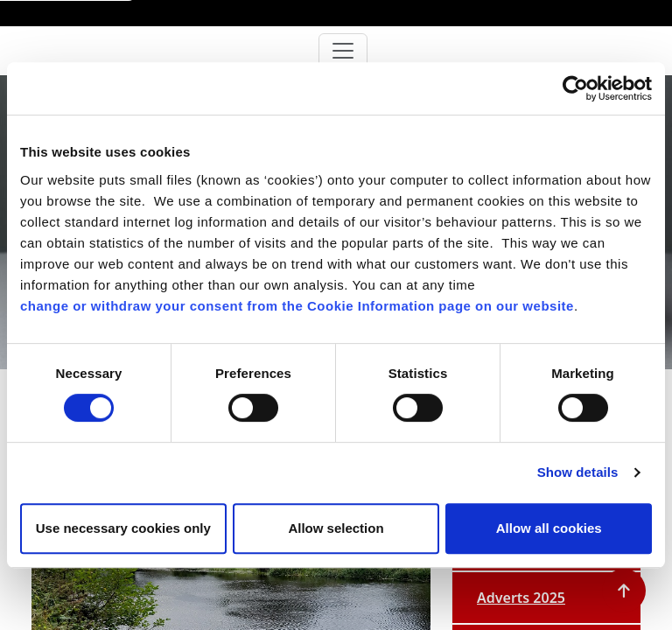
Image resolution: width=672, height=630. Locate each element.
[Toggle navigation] (343, 51)
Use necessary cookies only (123, 528)
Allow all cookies (549, 528)
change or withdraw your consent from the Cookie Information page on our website (297, 306)
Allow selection (336, 528)
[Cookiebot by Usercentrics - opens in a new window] (575, 88)
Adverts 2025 (521, 598)
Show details (578, 472)
